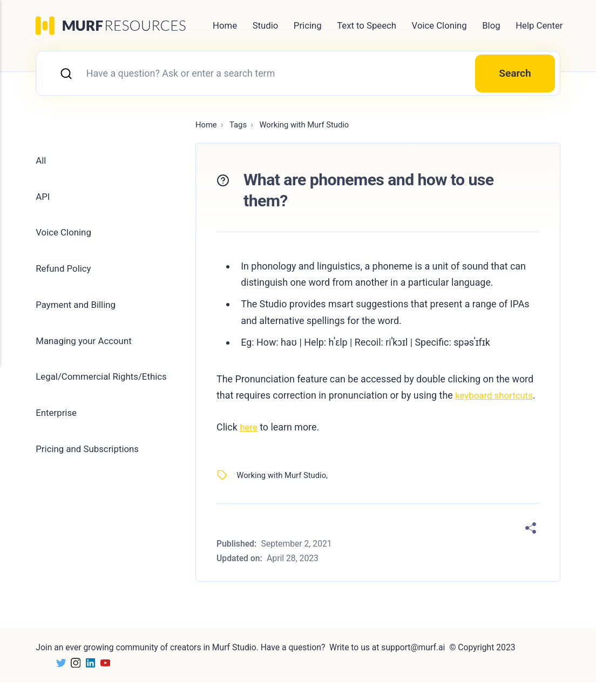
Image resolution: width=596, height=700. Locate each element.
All (41, 162)
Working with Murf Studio (284, 493)
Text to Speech (367, 25)
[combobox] (298, 74)
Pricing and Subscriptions (90, 458)
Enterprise (57, 421)
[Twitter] (59, 680)
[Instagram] (75, 680)
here (249, 445)
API (43, 199)
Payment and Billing (78, 310)
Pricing (308, 25)
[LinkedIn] (90, 680)
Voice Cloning (439, 25)
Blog (491, 25)
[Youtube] (106, 680)
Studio (266, 25)
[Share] (531, 546)
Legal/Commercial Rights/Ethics (105, 384)
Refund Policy (65, 273)
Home (225, 25)
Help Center (539, 25)
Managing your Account (86, 347)
